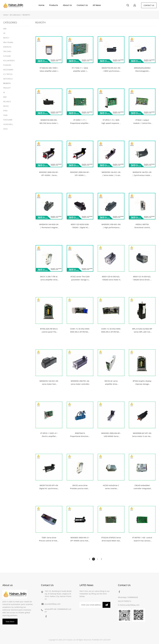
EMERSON (7, 47)
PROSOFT (7, 88)
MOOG (6, 106)
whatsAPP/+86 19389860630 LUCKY (58, 610)
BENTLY (6, 38)
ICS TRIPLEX (8, 74)
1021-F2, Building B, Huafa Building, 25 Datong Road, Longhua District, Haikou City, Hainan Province (58, 595)
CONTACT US (149, 5)
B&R (5, 97)
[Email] (91, 605)
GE (4, 33)
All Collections (15, 15)
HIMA (5, 115)
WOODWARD (8, 70)
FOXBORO (7, 65)
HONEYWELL (8, 124)
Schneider (7, 56)
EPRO (5, 111)
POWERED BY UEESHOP (101, 640)
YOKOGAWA (8, 120)
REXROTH (26, 15)
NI (4, 92)
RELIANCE (7, 102)
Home (41, 5)
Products (54, 5)
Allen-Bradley (8, 42)
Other (5, 129)
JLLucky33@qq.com (53, 604)
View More (10, 622)
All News (97, 5)
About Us (67, 5)
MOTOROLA (8, 79)
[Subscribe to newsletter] (106, 605)
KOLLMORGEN (9, 61)
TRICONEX (7, 51)
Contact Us (82, 5)
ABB (5, 29)
